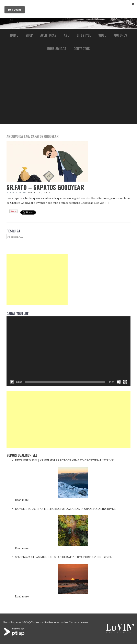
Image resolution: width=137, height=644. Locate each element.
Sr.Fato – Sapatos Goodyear (45, 187)
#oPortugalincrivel (22, 455)
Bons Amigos (57, 49)
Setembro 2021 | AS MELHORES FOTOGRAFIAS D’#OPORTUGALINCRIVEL (63, 557)
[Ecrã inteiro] (125, 382)
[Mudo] (119, 382)
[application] (68, 351)
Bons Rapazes (12, 622)
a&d (67, 35)
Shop (29, 35)
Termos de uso (78, 622)
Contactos (82, 49)
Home (14, 35)
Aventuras (48, 35)
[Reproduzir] (12, 382)
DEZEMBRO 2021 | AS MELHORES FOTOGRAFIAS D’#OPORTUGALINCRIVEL (65, 460)
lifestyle (84, 35)
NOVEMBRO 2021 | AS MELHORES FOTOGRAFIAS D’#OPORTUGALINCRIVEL (65, 509)
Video (102, 35)
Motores (120, 35)
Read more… (23, 500)
